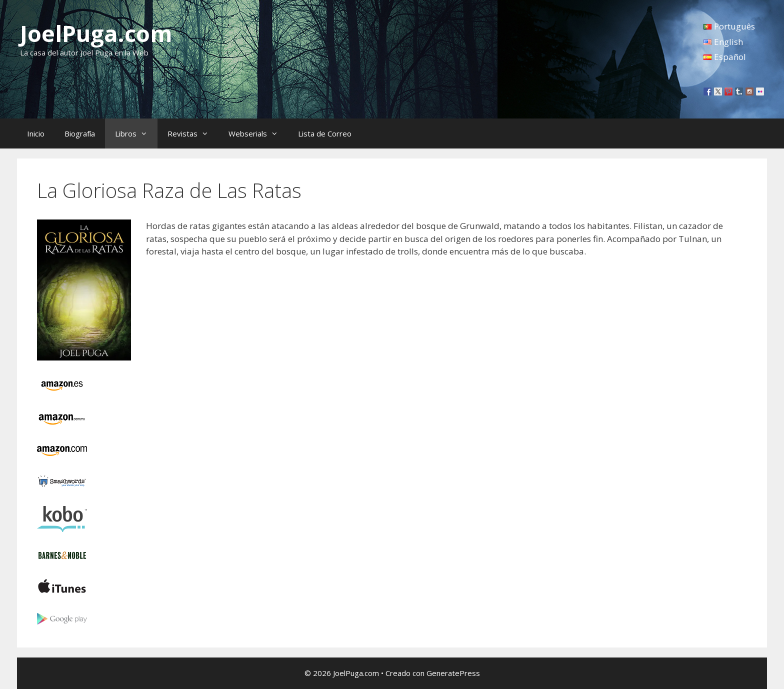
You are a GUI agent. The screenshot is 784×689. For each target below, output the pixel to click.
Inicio (36, 133)
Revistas (193, 133)
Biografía (80, 133)
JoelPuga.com (96, 33)
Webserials (258, 133)
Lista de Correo (325, 133)
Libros (136, 133)
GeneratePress (453, 673)
